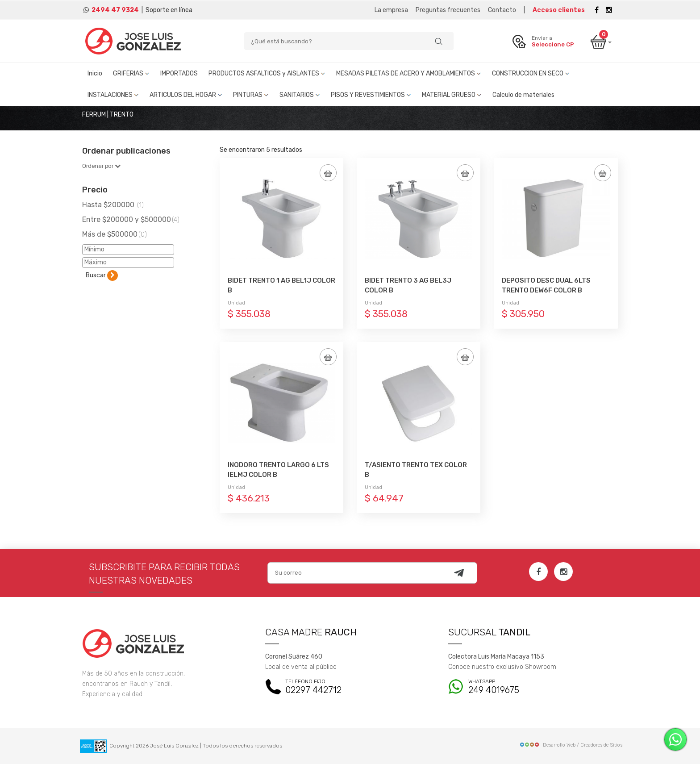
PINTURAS (251, 95)
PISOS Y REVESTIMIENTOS (371, 95)
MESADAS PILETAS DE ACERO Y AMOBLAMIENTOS (409, 73)
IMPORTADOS (179, 73)
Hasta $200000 (113, 205)
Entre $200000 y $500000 (131, 219)
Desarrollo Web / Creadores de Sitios (571, 745)
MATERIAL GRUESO (452, 95)
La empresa (391, 10)
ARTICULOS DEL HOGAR (186, 95)
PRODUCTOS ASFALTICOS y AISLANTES (267, 73)
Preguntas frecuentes (448, 10)
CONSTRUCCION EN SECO (531, 73)
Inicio (95, 73)
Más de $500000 (115, 234)
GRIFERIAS (131, 73)
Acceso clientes (559, 10)
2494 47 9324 (115, 10)
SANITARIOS (300, 95)
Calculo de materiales (523, 95)
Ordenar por (101, 166)
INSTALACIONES (113, 95)
